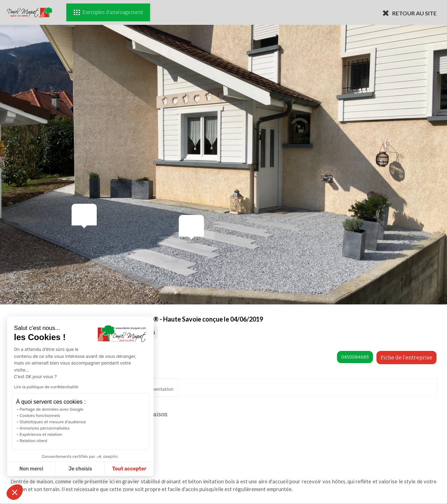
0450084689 (355, 357)
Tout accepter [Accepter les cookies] (101, 469)
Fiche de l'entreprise (406, 358)
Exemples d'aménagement (108, 12)
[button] (15, 492)
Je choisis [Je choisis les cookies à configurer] (52, 469)
